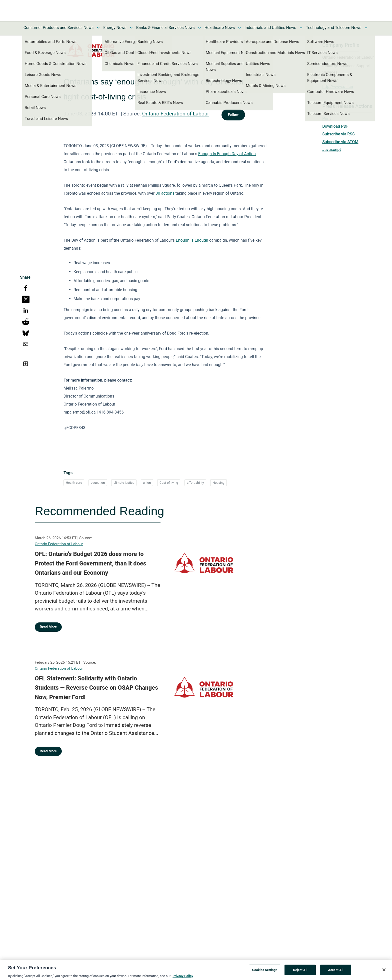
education (98, 483)
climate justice (124, 483)
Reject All (300, 972)
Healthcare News (220, 28)
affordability (195, 483)
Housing (218, 483)
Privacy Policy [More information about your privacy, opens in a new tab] (183, 978)
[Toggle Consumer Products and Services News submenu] (98, 28)
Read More (48, 627)
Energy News (115, 28)
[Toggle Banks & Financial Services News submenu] (199, 28)
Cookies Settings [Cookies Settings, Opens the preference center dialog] (265, 972)
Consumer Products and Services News (59, 28)
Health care (74, 483)
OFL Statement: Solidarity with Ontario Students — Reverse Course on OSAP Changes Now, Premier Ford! (96, 688)
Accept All (336, 972)
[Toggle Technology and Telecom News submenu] (366, 28)
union (147, 483)
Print (326, 119)
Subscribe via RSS (338, 134)
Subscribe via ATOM (340, 142)
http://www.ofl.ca (337, 87)
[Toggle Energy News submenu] (131, 28)
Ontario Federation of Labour (176, 114)
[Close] (384, 972)
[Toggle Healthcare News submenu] (239, 28)
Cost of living (169, 483)
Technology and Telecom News (334, 28)
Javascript (331, 150)
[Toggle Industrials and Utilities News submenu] (301, 28)
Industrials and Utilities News (270, 28)
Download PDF (335, 126)
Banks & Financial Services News (165, 28)
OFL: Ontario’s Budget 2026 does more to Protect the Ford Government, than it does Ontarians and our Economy (90, 563)
